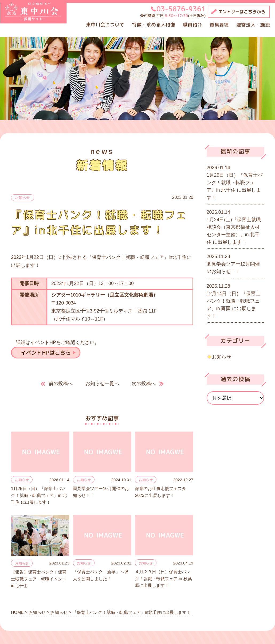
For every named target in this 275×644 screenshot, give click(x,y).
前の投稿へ (61, 384)
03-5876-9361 (181, 9)
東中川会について (105, 25)
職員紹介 (192, 25)
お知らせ (22, 197)
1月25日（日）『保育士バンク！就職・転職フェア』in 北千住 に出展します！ (39, 495)
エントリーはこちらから (242, 12)
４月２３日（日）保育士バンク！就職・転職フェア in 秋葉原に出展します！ (163, 579)
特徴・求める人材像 (154, 25)
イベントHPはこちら (46, 353)
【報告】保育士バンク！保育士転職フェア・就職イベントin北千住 (39, 579)
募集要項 (219, 25)
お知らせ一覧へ (102, 384)
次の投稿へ (144, 384)
